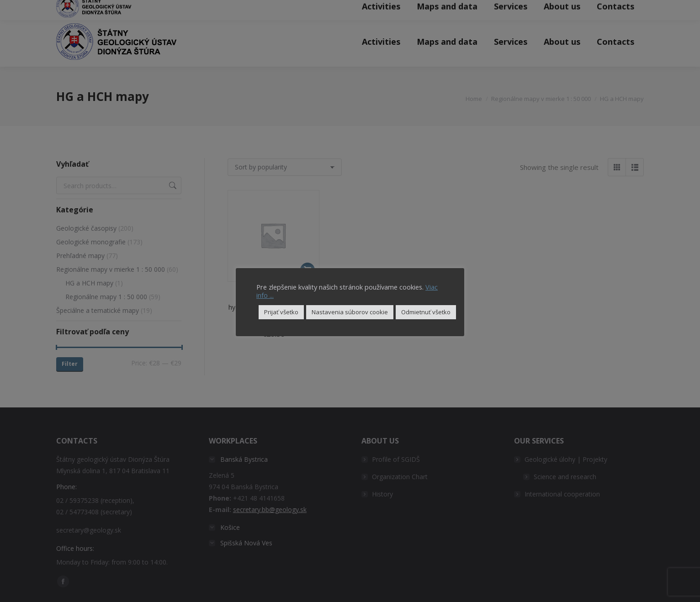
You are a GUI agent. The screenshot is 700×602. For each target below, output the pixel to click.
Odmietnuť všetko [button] (426, 312)
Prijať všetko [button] (281, 312)
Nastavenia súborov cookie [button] (350, 312)
